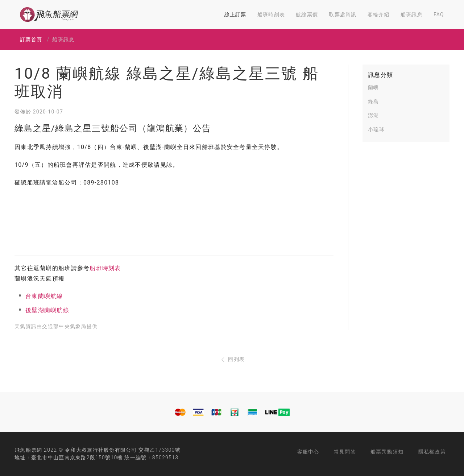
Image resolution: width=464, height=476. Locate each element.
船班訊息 (412, 15)
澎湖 (374, 115)
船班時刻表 (271, 15)
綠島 (374, 102)
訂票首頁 (31, 40)
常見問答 (345, 452)
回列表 (232, 359)
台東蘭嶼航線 (44, 296)
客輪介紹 (379, 15)
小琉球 (376, 129)
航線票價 (307, 15)
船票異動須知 (387, 452)
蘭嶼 (374, 87)
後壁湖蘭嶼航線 (47, 310)
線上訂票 (235, 15)
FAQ (439, 15)
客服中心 (308, 452)
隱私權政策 (432, 452)
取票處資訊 (343, 15)
